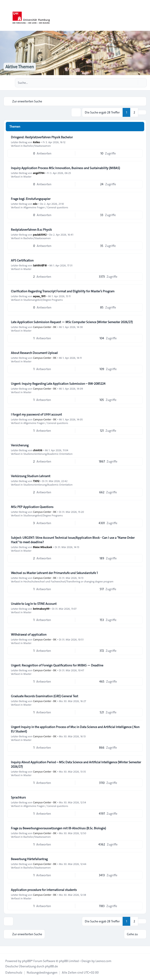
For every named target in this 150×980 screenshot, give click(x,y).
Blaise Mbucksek (43, 547)
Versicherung (20, 445)
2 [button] (134, 112)
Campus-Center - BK (45, 327)
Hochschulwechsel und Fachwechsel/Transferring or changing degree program (68, 581)
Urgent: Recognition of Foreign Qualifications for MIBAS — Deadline (57, 665)
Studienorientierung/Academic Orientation (48, 454)
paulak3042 (40, 234)
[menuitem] (14, 972)
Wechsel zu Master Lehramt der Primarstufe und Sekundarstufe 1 (54, 573)
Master (27, 176)
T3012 (36, 481)
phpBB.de (51, 966)
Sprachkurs (18, 797)
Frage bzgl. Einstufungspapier (31, 199)
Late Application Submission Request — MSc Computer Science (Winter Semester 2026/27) (72, 322)
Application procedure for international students (44, 890)
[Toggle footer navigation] (5, 950)
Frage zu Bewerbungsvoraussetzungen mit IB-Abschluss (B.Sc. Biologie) (58, 828)
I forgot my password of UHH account (36, 414)
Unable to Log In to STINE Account (34, 604)
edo (35, 204)
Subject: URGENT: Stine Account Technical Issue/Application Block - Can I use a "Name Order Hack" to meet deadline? (73, 540)
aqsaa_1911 (39, 296)
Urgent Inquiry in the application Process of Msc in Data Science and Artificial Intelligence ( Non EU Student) (75, 729)
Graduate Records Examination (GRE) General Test (45, 696)
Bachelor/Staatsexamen (37, 146)
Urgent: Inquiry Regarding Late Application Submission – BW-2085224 (58, 384)
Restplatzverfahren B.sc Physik (31, 230)
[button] (142, 112)
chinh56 (38, 450)
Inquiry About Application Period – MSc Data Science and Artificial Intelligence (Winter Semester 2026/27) (76, 764)
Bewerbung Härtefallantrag (29, 859)
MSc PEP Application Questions (32, 507)
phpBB (26, 961)
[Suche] (134, 83)
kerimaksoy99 (41, 609)
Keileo (36, 142)
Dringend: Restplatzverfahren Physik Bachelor (42, 137)
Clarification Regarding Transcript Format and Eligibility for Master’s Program (63, 291)
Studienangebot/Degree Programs (43, 300)
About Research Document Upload (34, 353)
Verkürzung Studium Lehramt (31, 476)
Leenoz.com (103, 961)
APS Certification (22, 260)
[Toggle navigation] (145, 16)
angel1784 (39, 173)
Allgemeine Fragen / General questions (46, 207)
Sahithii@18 (40, 265)
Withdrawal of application (29, 634)
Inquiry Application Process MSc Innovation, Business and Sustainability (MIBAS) (65, 168)
